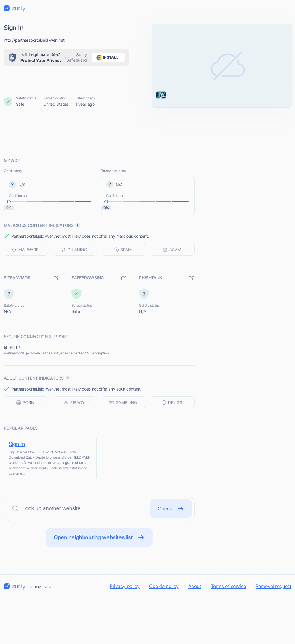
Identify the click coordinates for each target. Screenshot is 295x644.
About (195, 586)
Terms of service (228, 586)
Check (171, 509)
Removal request (274, 586)
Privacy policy (125, 586)
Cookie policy (164, 586)
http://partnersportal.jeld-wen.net (34, 40)
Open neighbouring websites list (99, 537)
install (106, 57)
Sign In (17, 444)
